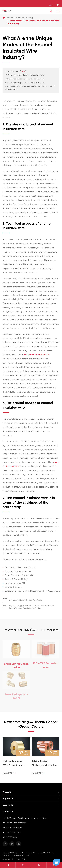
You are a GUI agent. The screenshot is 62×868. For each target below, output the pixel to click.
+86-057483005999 (14, 828)
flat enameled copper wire (37, 355)
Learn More (9, 773)
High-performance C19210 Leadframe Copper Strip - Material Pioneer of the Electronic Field (16, 763)
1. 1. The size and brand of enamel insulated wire (25, 75)
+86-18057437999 (13, 832)
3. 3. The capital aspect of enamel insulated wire (25, 83)
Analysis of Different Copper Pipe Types (25, 599)
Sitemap (6, 859)
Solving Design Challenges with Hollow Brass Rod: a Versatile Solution (44, 763)
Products (7, 792)
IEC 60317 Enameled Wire (46, 664)
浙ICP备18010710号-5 (21, 855)
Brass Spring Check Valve (16, 664)
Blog (31, 18)
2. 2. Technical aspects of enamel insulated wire (24, 79)
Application (8, 798)
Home (10, 18)
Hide (23, 71)
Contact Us (8, 811)
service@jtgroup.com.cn (16, 823)
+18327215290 (12, 837)
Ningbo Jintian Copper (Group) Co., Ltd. (30, 853)
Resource (21, 18)
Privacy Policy (21, 859)
